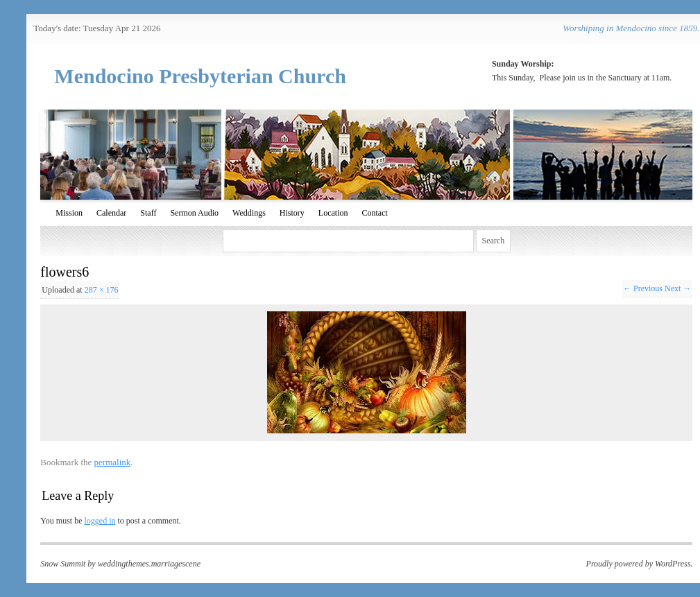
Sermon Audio (194, 213)
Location (333, 213)
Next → (678, 288)
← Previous (643, 288)
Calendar (111, 213)
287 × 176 (102, 290)
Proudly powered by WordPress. (640, 564)
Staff (148, 213)
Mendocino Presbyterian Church (200, 76)
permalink (113, 462)
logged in (100, 521)
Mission (69, 213)
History (292, 213)
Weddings (249, 213)
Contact (374, 213)
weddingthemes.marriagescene (149, 564)
